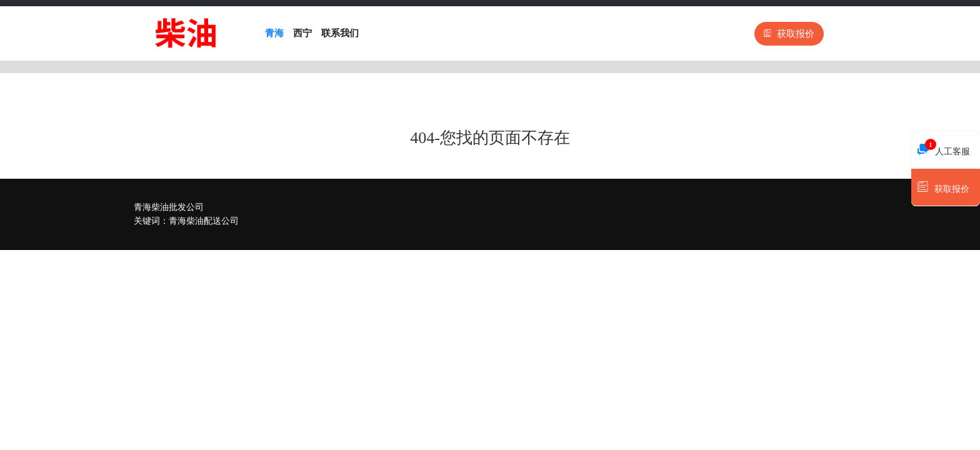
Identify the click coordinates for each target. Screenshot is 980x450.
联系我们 (340, 33)
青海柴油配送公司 (204, 221)
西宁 (302, 33)
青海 (274, 33)
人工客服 (944, 148)
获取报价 (789, 34)
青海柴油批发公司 (169, 207)
